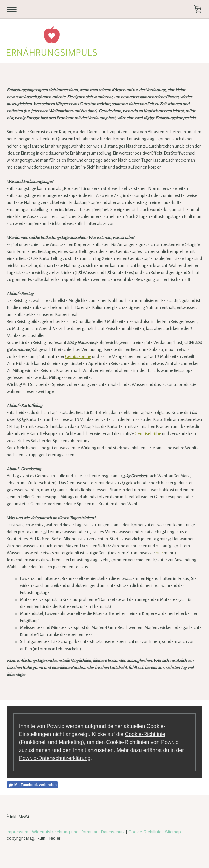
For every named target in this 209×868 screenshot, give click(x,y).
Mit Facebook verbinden (32, 785)
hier (159, 553)
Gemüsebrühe (78, 357)
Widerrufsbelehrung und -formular (65, 832)
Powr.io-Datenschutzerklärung (55, 758)
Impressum (18, 832)
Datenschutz (113, 832)
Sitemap (173, 832)
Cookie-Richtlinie (145, 734)
